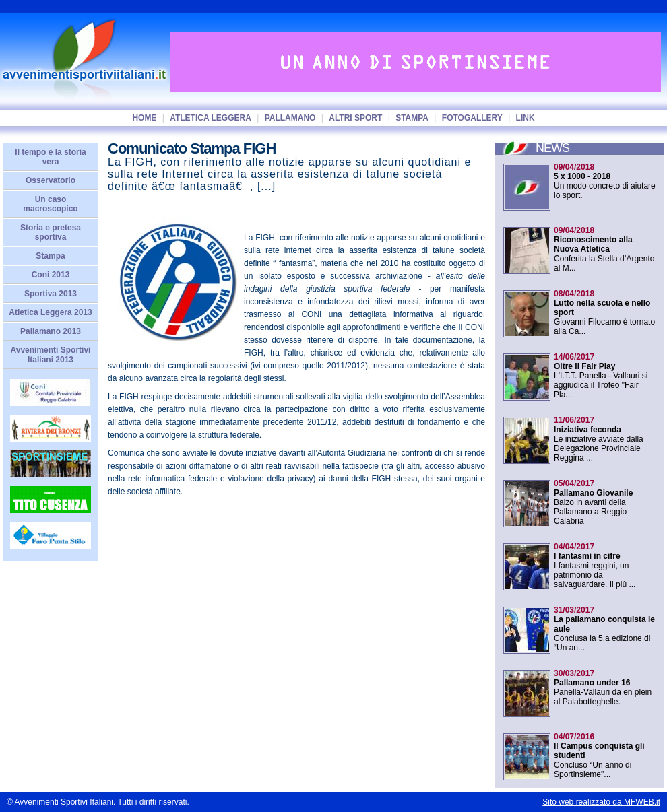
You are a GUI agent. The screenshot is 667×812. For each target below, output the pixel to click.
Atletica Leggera (211, 118)
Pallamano (290, 118)
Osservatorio (51, 180)
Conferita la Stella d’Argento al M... (604, 249)
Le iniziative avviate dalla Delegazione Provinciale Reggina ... (599, 439)
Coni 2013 (51, 275)
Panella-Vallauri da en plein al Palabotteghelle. (603, 687)
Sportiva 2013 (51, 294)
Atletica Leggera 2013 (50, 312)
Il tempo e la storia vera (50, 157)
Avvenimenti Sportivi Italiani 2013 (51, 355)
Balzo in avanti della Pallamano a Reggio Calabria (593, 502)
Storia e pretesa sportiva (51, 232)
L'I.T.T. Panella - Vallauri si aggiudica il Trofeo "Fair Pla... (601, 376)
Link (526, 118)
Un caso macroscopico (50, 204)
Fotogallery (472, 118)
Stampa (412, 118)
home (144, 118)
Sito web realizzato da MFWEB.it (601, 802)
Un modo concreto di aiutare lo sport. (605, 181)
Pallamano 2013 (51, 331)
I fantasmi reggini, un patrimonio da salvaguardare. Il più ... (595, 566)
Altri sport (355, 118)
